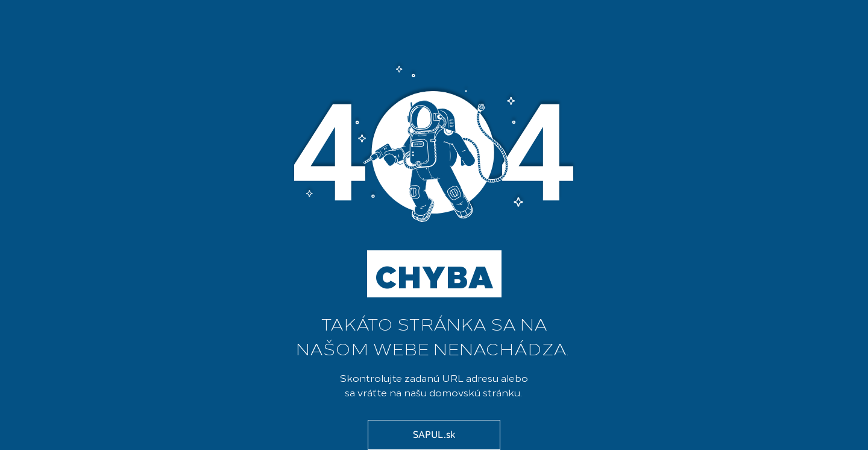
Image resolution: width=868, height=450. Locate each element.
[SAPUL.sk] (434, 435)
